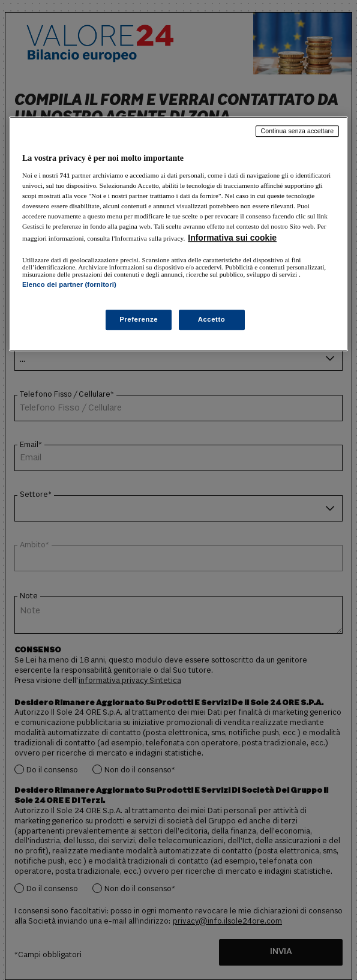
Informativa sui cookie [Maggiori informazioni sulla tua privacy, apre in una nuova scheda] (232, 238)
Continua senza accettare (298, 131)
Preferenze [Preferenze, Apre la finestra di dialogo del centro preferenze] (139, 319)
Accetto (212, 319)
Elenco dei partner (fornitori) (69, 284)
